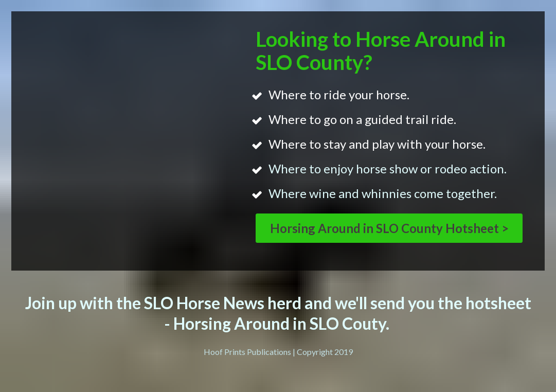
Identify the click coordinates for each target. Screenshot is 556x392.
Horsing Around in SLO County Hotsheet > (389, 228)
